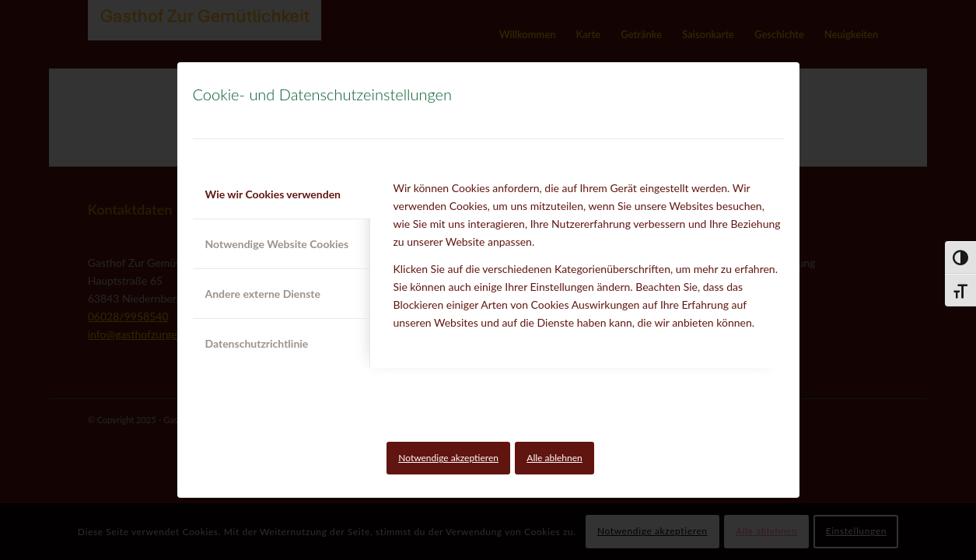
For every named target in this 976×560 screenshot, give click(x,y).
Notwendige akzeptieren (448, 458)
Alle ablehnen (554, 458)
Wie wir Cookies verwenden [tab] (273, 194)
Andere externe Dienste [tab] (263, 294)
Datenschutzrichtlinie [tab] (257, 343)
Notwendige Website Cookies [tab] (277, 244)
